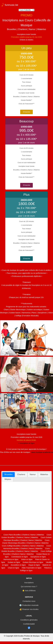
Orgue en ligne (34, 565)
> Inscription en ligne (26, 443)
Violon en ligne (27, 559)
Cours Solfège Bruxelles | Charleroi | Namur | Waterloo (23, 546)
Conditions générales (29, 620)
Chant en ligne (13, 568)
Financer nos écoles (30, 609)
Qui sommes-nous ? (29, 587)
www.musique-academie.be (42, 452)
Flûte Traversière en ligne (32, 568)
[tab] (9, 475)
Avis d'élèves (30, 591)
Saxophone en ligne (38, 557)
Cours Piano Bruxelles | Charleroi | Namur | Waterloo (24, 535)
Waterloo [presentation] (44, 474)
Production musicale (30, 605)
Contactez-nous (29, 601)
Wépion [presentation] (8, 479)
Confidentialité (29, 624)
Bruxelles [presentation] (9, 474)
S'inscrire (27, 112)
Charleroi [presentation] (21, 474)
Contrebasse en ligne (19, 557)
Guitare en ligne (14, 562)
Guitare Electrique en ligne (33, 562)
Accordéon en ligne (18, 565)
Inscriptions (29, 583)
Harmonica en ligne (11, 559)
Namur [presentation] (33, 474)
